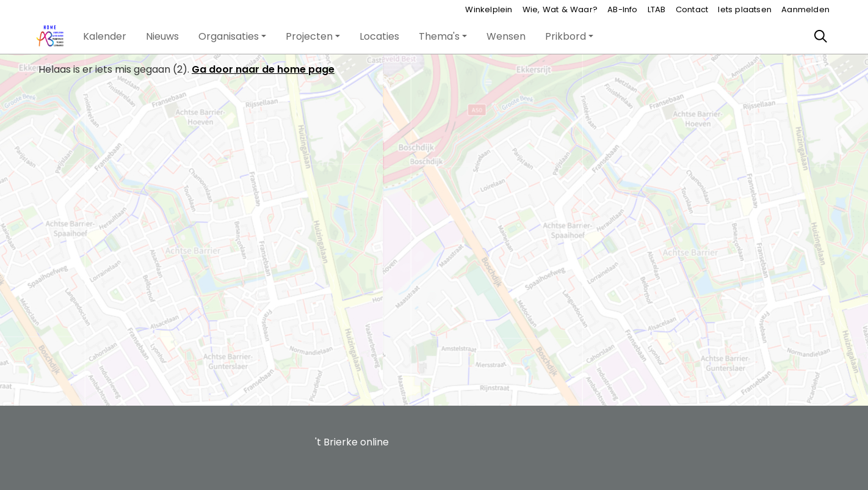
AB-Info (622, 9)
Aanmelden (805, 9)
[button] (105, 37)
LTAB (657, 9)
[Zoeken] (821, 37)
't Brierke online (352, 442)
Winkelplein (489, 9)
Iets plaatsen (745, 9)
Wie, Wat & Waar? (560, 9)
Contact (692, 9)
